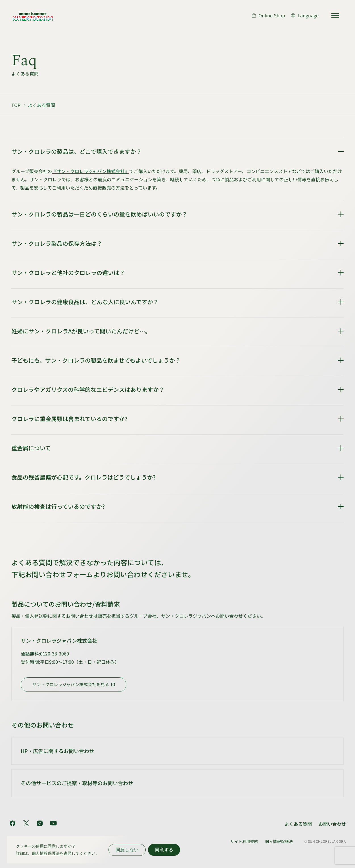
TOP (16, 105)
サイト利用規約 (244, 841)
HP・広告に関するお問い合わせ (58, 751)
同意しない (127, 850)
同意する (164, 850)
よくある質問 (298, 824)
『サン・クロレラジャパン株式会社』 (91, 171)
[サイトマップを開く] (335, 15)
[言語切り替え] (305, 15)
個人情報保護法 (279, 841)
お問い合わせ (332, 824)
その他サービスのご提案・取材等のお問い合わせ (77, 783)
